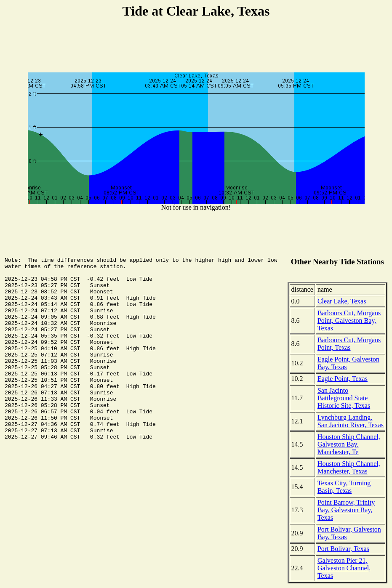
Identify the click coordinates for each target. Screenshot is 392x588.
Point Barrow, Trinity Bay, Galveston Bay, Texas (346, 510)
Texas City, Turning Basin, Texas (344, 487)
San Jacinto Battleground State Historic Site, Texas (344, 398)
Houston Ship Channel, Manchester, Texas (349, 467)
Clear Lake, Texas (342, 301)
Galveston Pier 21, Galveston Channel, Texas (344, 568)
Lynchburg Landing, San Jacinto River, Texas (351, 421)
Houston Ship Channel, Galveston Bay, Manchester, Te (349, 444)
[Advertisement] (196, 47)
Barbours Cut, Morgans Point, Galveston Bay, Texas (349, 321)
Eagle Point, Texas (343, 379)
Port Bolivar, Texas (343, 549)
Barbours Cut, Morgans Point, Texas (349, 344)
